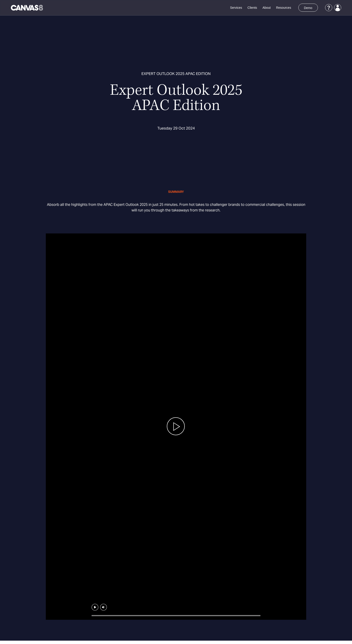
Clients (252, 8)
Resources (284, 8)
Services (236, 8)
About (267, 8)
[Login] (338, 8)
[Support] (329, 8)
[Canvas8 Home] (27, 8)
